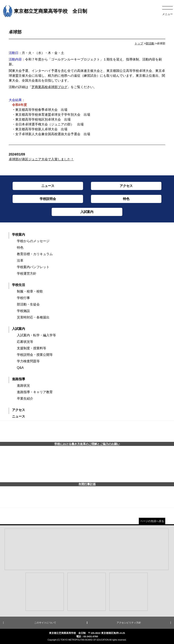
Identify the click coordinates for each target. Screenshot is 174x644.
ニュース (19, 416)
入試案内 (19, 329)
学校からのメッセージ (33, 241)
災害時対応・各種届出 (33, 317)
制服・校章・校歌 (30, 291)
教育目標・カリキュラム (35, 254)
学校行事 (23, 298)
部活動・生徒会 (28, 304)
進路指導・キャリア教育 (35, 392)
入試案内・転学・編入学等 (36, 335)
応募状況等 (25, 342)
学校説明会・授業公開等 (35, 355)
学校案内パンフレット (33, 267)
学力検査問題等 (28, 361)
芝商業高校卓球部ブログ (49, 87)
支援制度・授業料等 (32, 348)
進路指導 (19, 379)
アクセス (19, 410)
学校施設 (23, 311)
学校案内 (19, 235)
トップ (139, 43)
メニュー (167, 14)
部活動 (150, 43)
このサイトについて (45, 623)
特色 (20, 248)
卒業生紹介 (25, 399)
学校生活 (19, 285)
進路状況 (23, 386)
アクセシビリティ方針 (129, 623)
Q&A (20, 368)
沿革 (20, 261)
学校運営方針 (27, 273)
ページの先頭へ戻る (152, 521)
